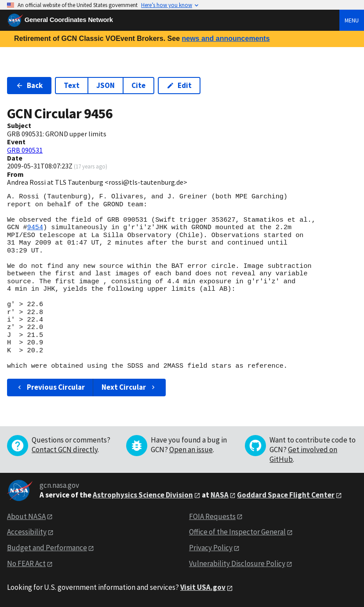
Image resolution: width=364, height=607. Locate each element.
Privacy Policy (211, 548)
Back (29, 85)
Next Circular (129, 387)
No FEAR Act (26, 563)
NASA (220, 495)
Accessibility (27, 532)
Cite (138, 85)
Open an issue (191, 450)
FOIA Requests (212, 516)
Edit (179, 85)
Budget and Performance (47, 548)
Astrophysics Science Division (143, 495)
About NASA (26, 516)
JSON (106, 85)
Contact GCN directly (65, 450)
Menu (352, 20)
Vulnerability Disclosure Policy (237, 563)
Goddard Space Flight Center (286, 495)
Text (72, 85)
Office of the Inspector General (237, 532)
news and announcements (226, 38)
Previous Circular (50, 387)
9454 (35, 227)
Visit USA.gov (203, 587)
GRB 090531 (25, 150)
